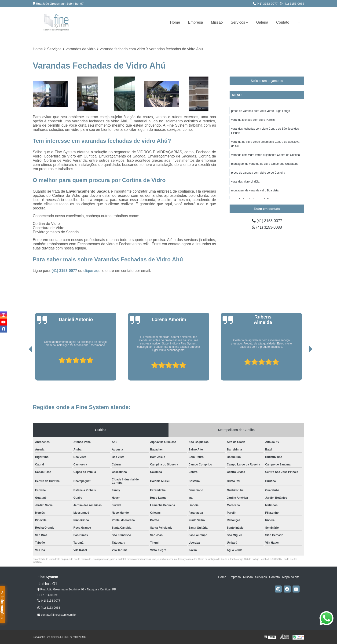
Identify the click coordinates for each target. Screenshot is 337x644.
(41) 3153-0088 (292, 4)
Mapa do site (291, 577)
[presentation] (24, 367)
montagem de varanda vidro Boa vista (255, 190)
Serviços (238, 22)
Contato (283, 22)
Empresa (195, 22)
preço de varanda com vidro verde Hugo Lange (261, 111)
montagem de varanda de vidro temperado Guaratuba (265, 164)
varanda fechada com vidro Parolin (253, 120)
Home (175, 22)
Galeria (262, 22)
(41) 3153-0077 (265, 4)
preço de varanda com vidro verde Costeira (258, 173)
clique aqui (92, 271)
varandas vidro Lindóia (245, 182)
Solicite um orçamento (267, 81)
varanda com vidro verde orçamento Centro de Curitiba (266, 155)
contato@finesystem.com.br (57, 615)
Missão (217, 22)
